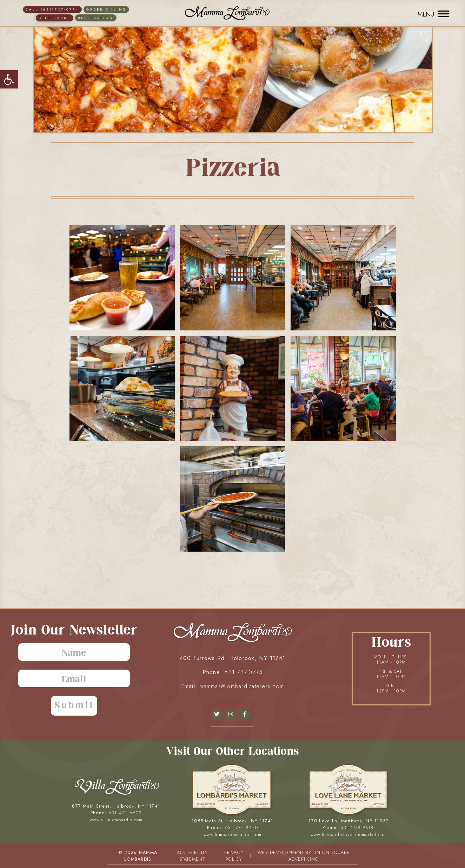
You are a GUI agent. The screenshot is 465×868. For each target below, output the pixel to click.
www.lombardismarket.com (232, 834)
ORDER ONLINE (106, 9)
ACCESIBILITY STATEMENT (192, 856)
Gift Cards (55, 18)
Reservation (96, 18)
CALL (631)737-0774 (52, 9)
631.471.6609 (125, 813)
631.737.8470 (241, 827)
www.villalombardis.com (116, 820)
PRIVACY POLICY (234, 856)
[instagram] (231, 714)
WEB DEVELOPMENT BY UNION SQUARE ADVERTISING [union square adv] (304, 856)
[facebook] (217, 714)
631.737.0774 (243, 672)
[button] (9, 79)
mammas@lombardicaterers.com (242, 686)
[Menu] (431, 14)
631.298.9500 (358, 827)
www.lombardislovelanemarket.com (349, 834)
